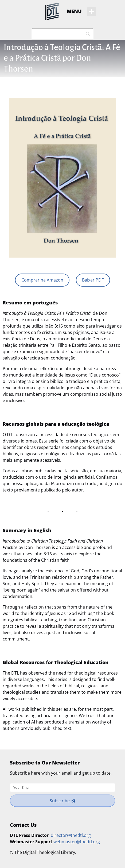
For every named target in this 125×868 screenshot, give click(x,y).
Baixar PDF (93, 280)
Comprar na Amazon (42, 280)
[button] (91, 12)
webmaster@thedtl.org (77, 842)
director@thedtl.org (71, 835)
